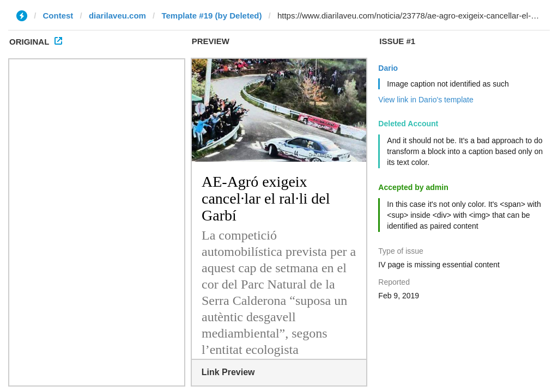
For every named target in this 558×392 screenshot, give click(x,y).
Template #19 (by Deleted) (211, 16)
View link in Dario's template (426, 100)
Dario (388, 68)
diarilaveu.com (117, 16)
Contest (58, 16)
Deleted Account (408, 124)
